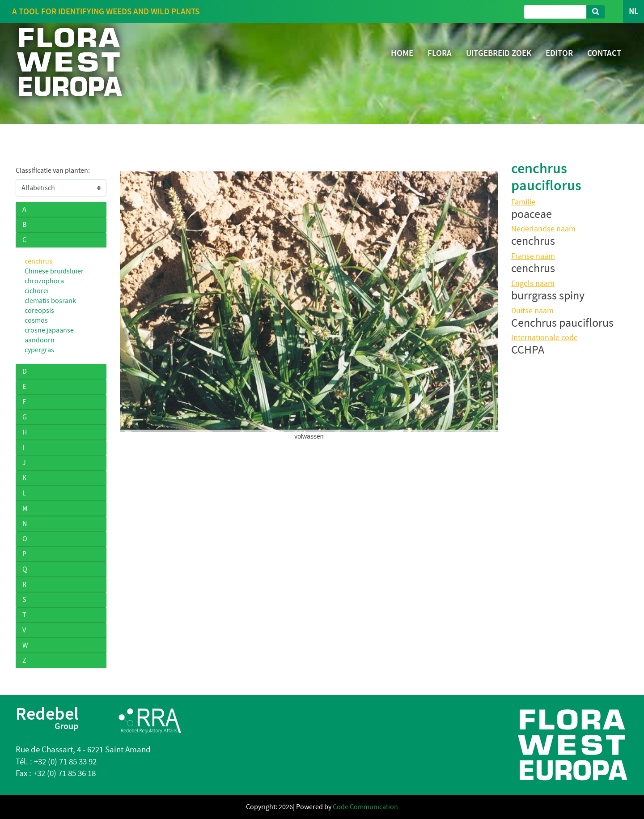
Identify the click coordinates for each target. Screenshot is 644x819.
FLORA (440, 53)
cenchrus (38, 261)
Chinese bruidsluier (54, 271)
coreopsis (39, 311)
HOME (402, 53)
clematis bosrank (50, 301)
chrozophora (44, 281)
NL (633, 11)
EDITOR (559, 53)
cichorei (37, 291)
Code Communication (365, 807)
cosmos (36, 320)
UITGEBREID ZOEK (499, 53)
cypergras (39, 350)
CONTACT (604, 53)
